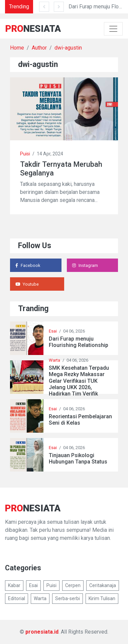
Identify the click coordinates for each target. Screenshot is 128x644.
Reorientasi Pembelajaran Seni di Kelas (80, 420)
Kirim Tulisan (102, 598)
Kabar (14, 585)
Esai (53, 331)
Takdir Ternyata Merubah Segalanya (61, 169)
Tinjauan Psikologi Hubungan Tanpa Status (78, 458)
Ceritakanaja (103, 585)
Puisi (25, 154)
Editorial (17, 598)
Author (39, 48)
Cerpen (73, 585)
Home (17, 48)
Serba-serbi (68, 598)
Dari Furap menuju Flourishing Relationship (79, 342)
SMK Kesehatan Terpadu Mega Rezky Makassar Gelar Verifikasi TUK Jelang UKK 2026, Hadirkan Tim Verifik (79, 381)
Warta (54, 360)
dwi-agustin (68, 48)
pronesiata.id (42, 632)
